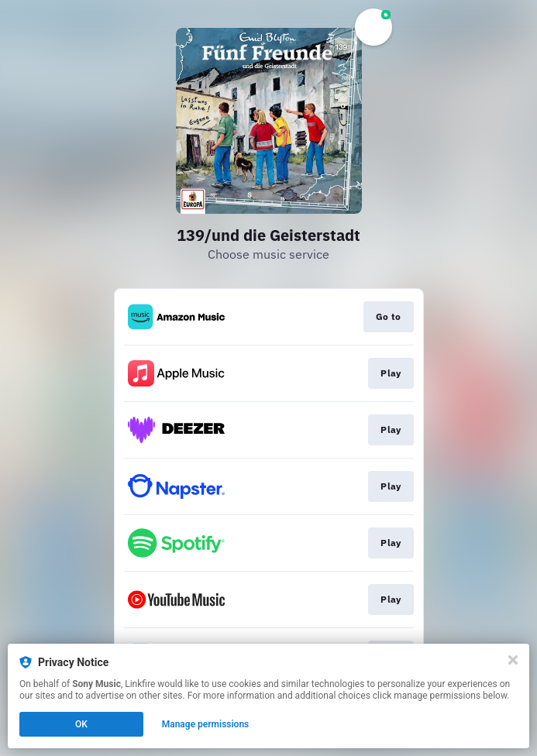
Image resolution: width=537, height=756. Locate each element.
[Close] (513, 660)
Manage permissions (206, 724)
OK (81, 724)
